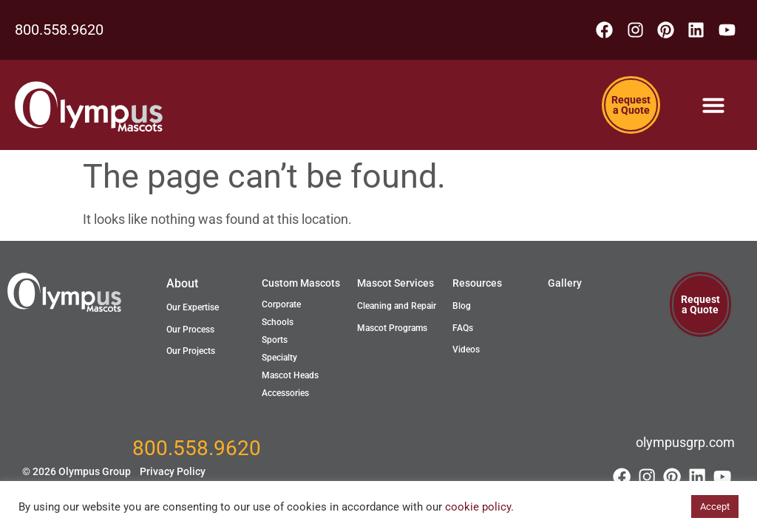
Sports (275, 343)
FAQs (463, 330)
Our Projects (191, 354)
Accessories (285, 396)
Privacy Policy (173, 475)
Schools (278, 325)
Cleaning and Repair (397, 309)
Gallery (565, 286)
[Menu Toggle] (713, 108)
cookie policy (478, 507)
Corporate (281, 307)
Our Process (190, 332)
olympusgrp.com (685, 445)
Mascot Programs (392, 330)
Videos (466, 352)
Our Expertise (193, 310)
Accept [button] (715, 507)
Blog (462, 309)
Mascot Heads (290, 378)
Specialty (279, 361)
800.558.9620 (59, 31)
